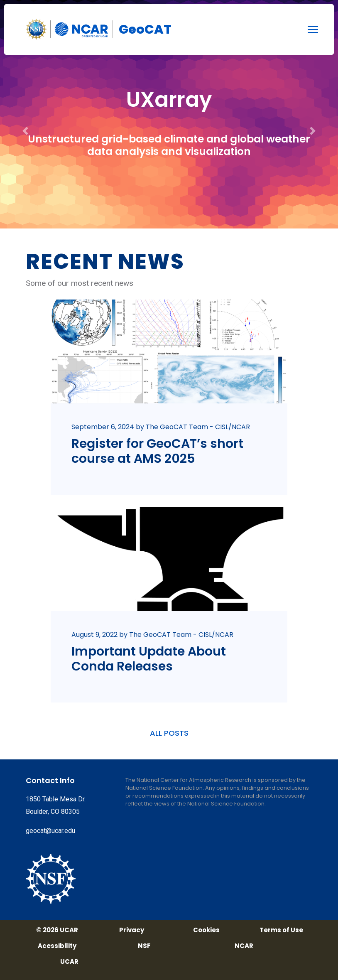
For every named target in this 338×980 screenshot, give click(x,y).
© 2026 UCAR (57, 930)
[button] (25, 114)
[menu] (313, 29)
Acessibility (57, 946)
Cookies (206, 930)
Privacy (132, 930)
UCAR (69, 962)
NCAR (244, 946)
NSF (144, 946)
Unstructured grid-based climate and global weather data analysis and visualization (169, 145)
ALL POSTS (169, 733)
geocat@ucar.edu (50, 831)
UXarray (169, 100)
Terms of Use (281, 930)
